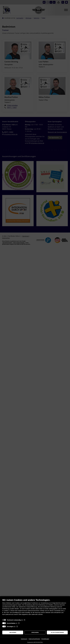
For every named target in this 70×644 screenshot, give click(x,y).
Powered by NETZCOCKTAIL (35, 642)
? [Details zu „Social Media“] (19, 623)
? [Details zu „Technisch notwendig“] (24, 620)
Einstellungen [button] (45, 639)
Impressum (24, 639)
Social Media (11, 623)
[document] (35, 608)
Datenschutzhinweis (34, 639)
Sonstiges (10, 626)
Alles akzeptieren (57, 632)
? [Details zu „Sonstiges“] (17, 626)
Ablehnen (13, 632)
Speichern (35, 632)
